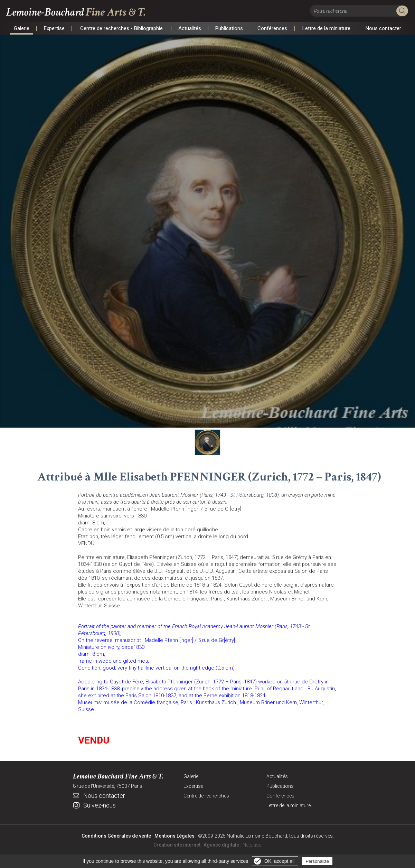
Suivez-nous (100, 807)
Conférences (272, 28)
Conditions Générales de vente (116, 837)
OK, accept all (279, 861)
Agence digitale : (223, 846)
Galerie (22, 28)
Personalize (317, 861)
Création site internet (177, 846)
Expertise (54, 28)
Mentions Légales (175, 837)
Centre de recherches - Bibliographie (122, 28)
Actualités (190, 28)
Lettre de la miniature (327, 28)
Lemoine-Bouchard (82, 12)
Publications (229, 28)
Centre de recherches (206, 797)
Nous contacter (384, 28)
